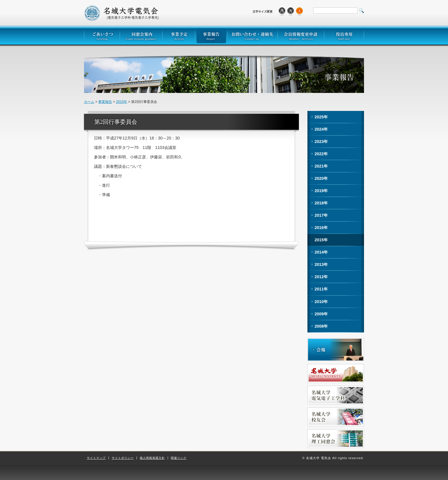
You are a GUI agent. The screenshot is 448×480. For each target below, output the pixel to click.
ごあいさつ (102, 35)
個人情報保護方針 (152, 458)
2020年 (321, 178)
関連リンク (179, 458)
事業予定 (179, 35)
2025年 (321, 117)
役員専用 (344, 35)
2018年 (321, 203)
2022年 (321, 154)
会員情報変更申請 (301, 35)
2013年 (321, 264)
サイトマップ (96, 458)
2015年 (122, 102)
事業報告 (211, 35)
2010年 (321, 302)
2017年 (321, 215)
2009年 (321, 314)
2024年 (321, 129)
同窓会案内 (141, 35)
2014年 (321, 252)
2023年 (321, 142)
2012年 (321, 277)
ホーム (89, 102)
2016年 (321, 228)
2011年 (321, 289)
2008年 (321, 326)
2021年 (321, 166)
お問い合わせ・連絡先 (252, 35)
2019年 (321, 191)
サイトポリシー (123, 458)
